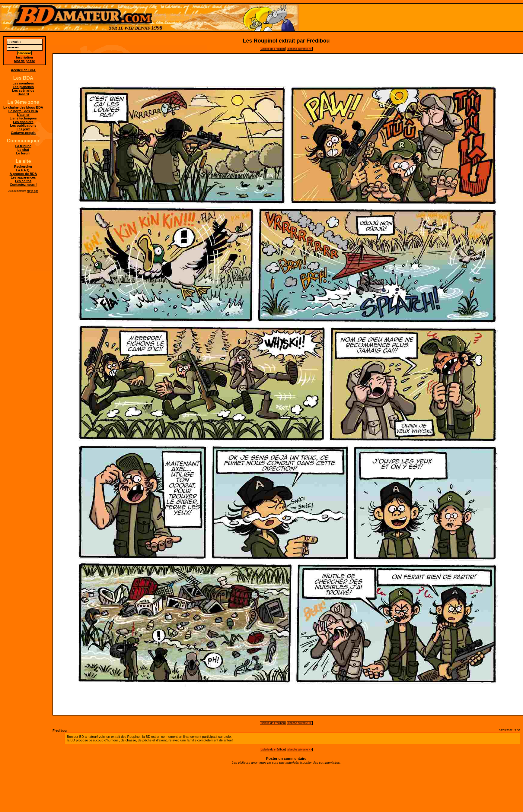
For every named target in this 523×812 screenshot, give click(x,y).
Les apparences (23, 177)
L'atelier (23, 115)
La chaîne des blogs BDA (23, 107)
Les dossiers (23, 122)
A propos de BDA (23, 174)
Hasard (23, 94)
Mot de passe (24, 61)
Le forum (23, 153)
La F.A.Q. (23, 170)
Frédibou (60, 731)
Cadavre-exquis (23, 133)
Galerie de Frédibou (273, 49)
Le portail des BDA (23, 111)
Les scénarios (23, 90)
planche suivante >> (300, 49)
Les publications (23, 125)
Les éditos (23, 181)
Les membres (23, 83)
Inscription (24, 57)
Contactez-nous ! (23, 185)
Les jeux (23, 129)
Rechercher (23, 167)
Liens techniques (23, 118)
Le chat (23, 150)
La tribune (23, 146)
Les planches (23, 87)
